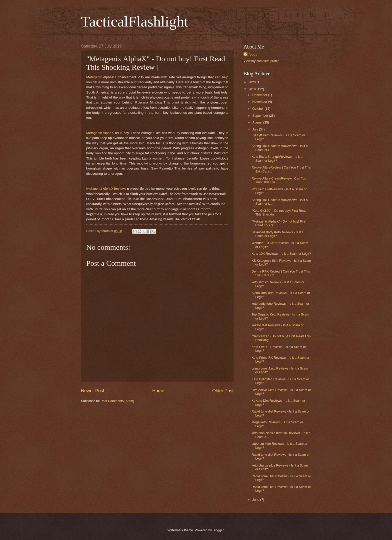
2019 (252, 89)
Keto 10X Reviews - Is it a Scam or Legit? (281, 254)
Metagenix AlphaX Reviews (106, 188)
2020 (252, 82)
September (261, 116)
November (260, 102)
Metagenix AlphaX (100, 77)
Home (158, 391)
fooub (253, 54)
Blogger (218, 530)
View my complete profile (261, 61)
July (255, 129)
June (256, 500)
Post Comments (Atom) (117, 401)
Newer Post (93, 391)
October (258, 109)
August (258, 122)
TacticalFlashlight (135, 21)
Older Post (223, 391)
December (260, 95)
